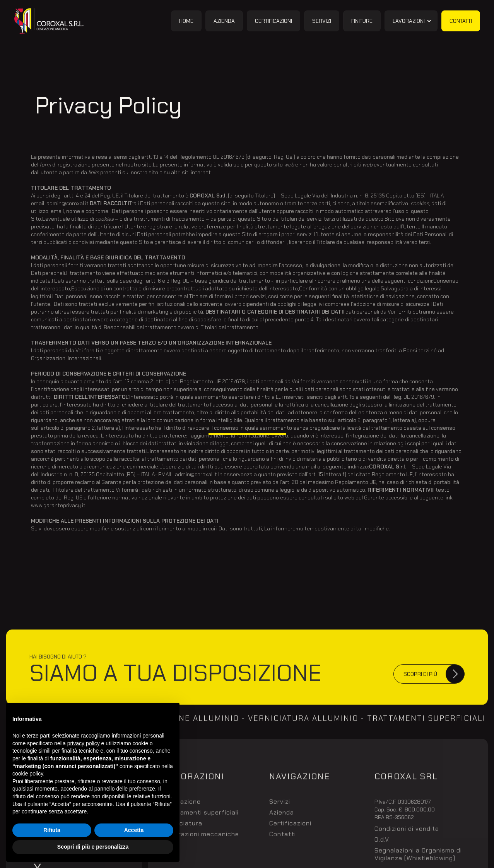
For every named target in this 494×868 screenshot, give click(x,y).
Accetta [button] (134, 830)
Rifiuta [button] (52, 830)
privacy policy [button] (84, 743)
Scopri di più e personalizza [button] (93, 847)
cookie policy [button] (28, 774)
